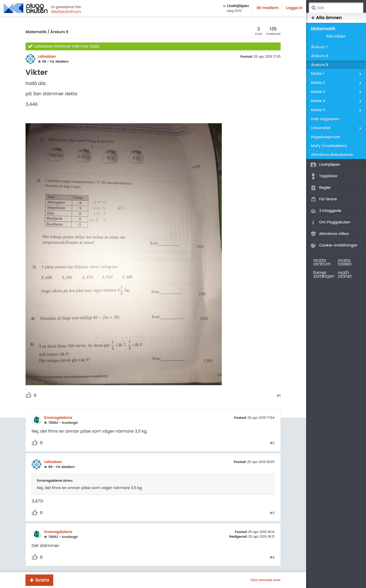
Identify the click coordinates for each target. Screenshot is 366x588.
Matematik (36, 32)
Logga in (294, 8)
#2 (272, 443)
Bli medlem (268, 8)
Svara (42, 580)
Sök (314, 8)
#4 (272, 558)
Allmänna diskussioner (332, 155)
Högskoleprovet (326, 137)
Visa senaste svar (265, 580)
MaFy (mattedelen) (329, 146)
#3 (272, 513)
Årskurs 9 (59, 32)
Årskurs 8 (320, 56)
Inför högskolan (325, 119)
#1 (279, 396)
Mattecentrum (66, 12)
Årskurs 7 (319, 47)
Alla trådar (336, 36)
